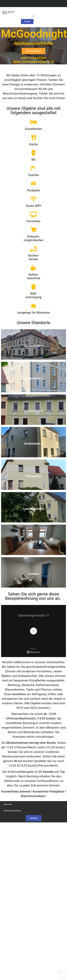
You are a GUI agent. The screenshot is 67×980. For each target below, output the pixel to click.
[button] (33, 16)
